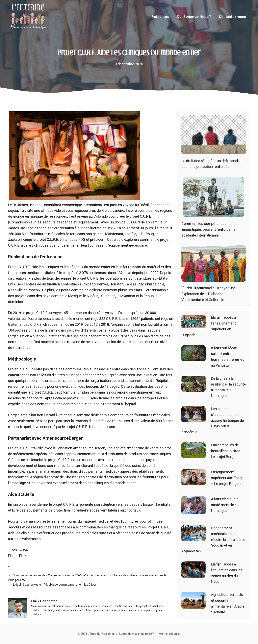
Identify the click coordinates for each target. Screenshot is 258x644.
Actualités (160, 17)
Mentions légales (170, 634)
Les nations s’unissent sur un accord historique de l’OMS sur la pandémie (213, 420)
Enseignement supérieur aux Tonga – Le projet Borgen (227, 478)
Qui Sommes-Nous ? (194, 17)
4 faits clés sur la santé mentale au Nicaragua (225, 505)
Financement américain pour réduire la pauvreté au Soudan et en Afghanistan (213, 540)
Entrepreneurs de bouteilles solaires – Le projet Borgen (227, 451)
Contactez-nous (232, 17)
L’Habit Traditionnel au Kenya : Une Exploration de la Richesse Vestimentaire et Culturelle (209, 294)
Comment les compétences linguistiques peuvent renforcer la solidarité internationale (208, 229)
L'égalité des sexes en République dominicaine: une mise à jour (55, 585)
